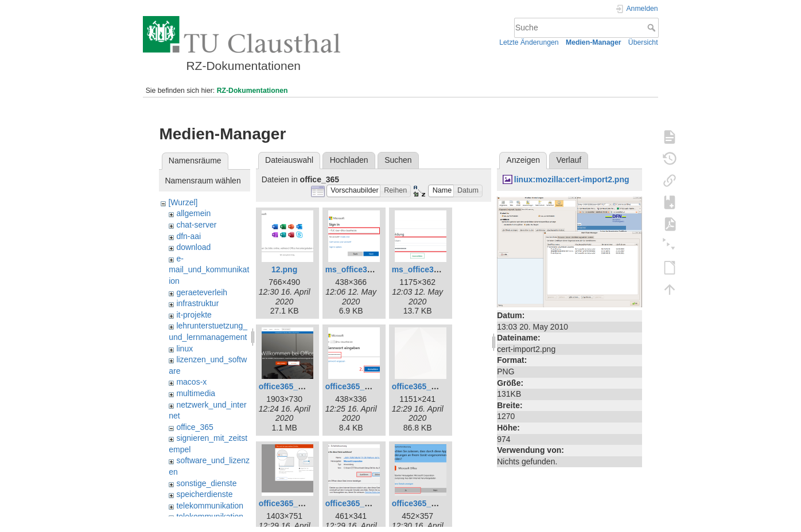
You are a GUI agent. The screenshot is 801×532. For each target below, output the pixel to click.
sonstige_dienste (206, 483)
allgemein (193, 213)
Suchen (398, 160)
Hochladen (349, 160)
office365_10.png (425, 503)
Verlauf (569, 160)
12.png (284, 269)
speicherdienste (204, 494)
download (193, 247)
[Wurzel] (183, 202)
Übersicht (643, 42)
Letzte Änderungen (529, 42)
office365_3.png (356, 386)
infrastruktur (197, 303)
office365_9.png (356, 503)
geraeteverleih (202, 292)
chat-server (196, 225)
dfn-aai (188, 236)
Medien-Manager (594, 42)
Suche (653, 28)
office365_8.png (289, 503)
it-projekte (194, 315)
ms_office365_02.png (366, 269)
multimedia (196, 393)
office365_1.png (289, 386)
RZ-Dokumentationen (252, 91)
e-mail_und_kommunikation (209, 270)
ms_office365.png (426, 269)
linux (184, 349)
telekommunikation (210, 506)
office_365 (195, 427)
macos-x (191, 382)
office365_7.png (422, 386)
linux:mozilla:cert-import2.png (572, 179)
